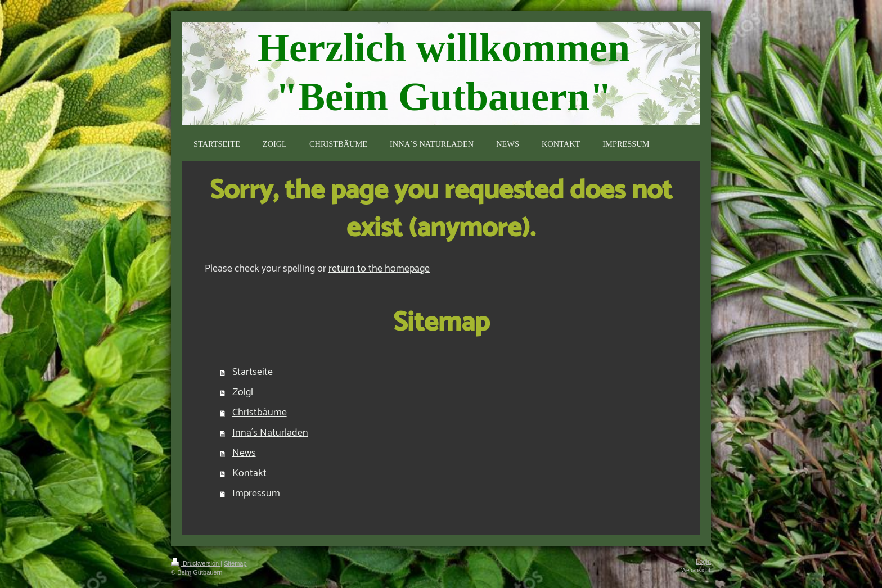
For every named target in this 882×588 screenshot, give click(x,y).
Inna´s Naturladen (270, 433)
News (244, 453)
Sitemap (235, 563)
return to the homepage (379, 269)
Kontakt (249, 473)
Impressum (256, 494)
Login (703, 562)
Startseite (253, 372)
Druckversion (196, 563)
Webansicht (696, 571)
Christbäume (260, 413)
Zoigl (243, 392)
